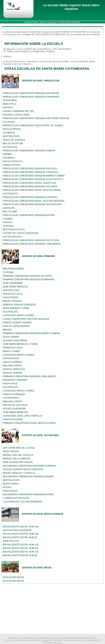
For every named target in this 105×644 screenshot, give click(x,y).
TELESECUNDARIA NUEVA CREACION (23, 469)
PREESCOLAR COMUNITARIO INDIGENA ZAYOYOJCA (31, 240)
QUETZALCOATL (11, 136)
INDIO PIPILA (10, 104)
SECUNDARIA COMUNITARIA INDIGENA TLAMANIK (29, 466)
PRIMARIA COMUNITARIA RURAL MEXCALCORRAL (29, 423)
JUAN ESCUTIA (11, 541)
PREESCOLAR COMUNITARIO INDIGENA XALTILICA (30, 169)
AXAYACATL (9, 208)
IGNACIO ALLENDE (13, 419)
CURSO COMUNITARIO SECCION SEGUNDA (26, 319)
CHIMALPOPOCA (12, 165)
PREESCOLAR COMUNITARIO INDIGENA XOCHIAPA (30, 186)
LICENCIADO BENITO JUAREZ (19, 315)
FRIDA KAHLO (10, 384)
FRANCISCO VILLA (13, 294)
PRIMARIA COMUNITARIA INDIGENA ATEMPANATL (29, 279)
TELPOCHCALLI (11, 358)
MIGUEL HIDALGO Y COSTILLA (19, 473)
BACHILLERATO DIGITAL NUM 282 (21, 548)
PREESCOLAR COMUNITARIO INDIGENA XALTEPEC (30, 197)
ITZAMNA (8, 219)
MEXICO (7, 330)
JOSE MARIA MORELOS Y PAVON (20, 344)
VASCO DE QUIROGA (14, 140)
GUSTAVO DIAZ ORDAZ (15, 340)
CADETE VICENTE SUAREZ (17, 323)
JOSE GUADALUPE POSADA (18, 462)
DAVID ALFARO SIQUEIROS (17, 530)
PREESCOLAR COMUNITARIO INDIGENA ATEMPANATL (31, 97)
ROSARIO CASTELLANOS (16, 115)
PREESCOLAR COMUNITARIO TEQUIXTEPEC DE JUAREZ (33, 126)
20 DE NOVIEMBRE (13, 283)
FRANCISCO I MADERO (15, 380)
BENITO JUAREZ (11, 351)
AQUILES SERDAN (12, 362)
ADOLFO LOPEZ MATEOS (16, 326)
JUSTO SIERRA (11, 337)
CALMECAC (9, 133)
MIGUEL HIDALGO (12, 301)
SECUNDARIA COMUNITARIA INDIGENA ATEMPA (28, 477)
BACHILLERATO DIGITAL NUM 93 (20, 537)
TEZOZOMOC (10, 100)
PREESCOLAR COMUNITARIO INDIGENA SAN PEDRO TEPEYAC (36, 118)
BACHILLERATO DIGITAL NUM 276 (21, 552)
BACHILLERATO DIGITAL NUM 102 (21, 545)
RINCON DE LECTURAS (15, 405)
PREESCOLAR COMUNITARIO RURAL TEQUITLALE (29, 183)
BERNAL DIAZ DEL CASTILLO (18, 455)
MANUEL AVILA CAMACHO (17, 459)
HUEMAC (8, 154)
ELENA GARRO (11, 484)
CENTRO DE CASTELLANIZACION (21, 233)
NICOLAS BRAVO (12, 129)
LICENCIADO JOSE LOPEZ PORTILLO (22, 416)
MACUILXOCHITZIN (13, 143)
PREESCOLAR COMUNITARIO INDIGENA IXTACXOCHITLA (33, 179)
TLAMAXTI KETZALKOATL (16, 498)
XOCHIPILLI (9, 158)
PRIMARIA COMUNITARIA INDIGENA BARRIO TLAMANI (31, 333)
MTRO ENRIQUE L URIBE (16, 308)
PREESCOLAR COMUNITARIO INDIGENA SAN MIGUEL (31, 93)
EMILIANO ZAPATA (12, 366)
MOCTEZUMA (10, 212)
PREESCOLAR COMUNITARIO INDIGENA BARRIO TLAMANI (34, 176)
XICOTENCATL (10, 194)
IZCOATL (7, 487)
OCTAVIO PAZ (10, 147)
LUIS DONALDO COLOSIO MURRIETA (22, 502)
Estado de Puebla (31, 22)
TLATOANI (8, 226)
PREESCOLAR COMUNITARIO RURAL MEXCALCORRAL (32, 190)
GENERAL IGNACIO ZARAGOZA (19, 305)
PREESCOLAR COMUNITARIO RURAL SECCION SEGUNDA (34, 201)
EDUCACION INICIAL (14, 577)
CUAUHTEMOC (11, 297)
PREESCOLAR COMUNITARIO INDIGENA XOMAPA (29, 151)
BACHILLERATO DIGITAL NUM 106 (21, 534)
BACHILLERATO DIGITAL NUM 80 (20, 555)
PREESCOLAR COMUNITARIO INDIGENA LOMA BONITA (32, 244)
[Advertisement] (52, 609)
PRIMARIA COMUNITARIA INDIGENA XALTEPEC (28, 276)
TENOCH (7, 222)
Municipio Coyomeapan (48, 22)
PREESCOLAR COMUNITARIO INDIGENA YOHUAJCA (30, 172)
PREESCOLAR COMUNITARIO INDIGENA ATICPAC (29, 215)
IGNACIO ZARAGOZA (14, 369)
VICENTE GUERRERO (14, 409)
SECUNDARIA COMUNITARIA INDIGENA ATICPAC (28, 494)
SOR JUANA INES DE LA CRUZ (19, 448)
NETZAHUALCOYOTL (14, 230)
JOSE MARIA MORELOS (15, 287)
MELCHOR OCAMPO (14, 269)
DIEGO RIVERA (11, 451)
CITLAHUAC (9, 122)
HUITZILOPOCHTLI (13, 161)
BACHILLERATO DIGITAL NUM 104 (21, 527)
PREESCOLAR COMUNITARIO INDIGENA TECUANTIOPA (32, 204)
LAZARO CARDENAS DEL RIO (18, 111)
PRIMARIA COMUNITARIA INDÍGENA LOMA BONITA (29, 376)
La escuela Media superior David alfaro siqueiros (71, 7)
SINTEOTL (8, 108)
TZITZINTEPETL (11, 398)
